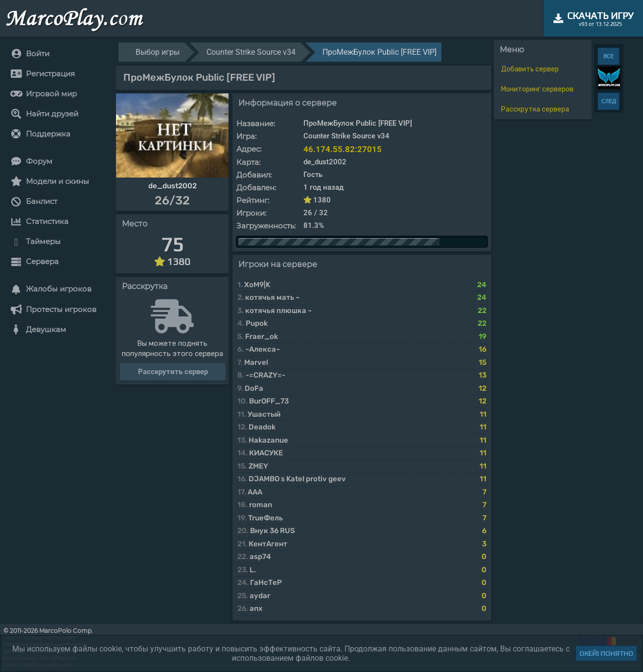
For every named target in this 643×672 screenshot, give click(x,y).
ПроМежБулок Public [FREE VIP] (379, 52)
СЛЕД (609, 101)
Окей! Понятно (606, 653)
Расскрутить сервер (173, 372)
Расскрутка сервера (535, 109)
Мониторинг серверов (537, 89)
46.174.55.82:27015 (343, 149)
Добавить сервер (530, 69)
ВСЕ (609, 56)
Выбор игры (158, 52)
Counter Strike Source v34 (251, 52)
